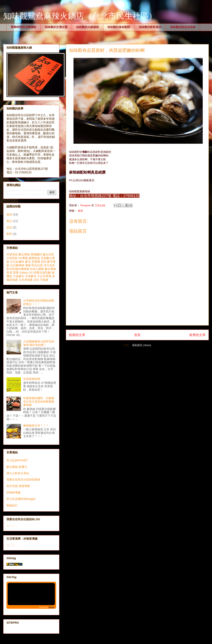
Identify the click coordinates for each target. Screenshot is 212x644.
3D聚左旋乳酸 (42, 273)
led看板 (23, 258)
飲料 (9, 234)
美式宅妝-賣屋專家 (18, 486)
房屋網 (36, 262)
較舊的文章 (197, 335)
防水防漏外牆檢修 (18, 269)
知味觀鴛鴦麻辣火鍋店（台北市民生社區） (80, 16)
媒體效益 (34, 258)
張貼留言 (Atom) (142, 345)
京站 (36, 280)
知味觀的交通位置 (56, 27)
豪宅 (28, 262)
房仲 (44, 262)
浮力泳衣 (49, 265)
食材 (80, 211)
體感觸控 (36, 254)
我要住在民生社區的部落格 (23, 480)
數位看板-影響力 (17, 467)
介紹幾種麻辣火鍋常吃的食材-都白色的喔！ (39, 343)
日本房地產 (26, 280)
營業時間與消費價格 (23, 27)
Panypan (86, 205)
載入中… (12, 526)
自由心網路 (37, 269)
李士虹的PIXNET (17, 460)
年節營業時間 (32, 379)
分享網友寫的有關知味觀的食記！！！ (39, 302)
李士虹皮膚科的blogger (21, 499)
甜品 (9, 227)
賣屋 (16, 273)
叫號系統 (12, 254)
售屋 (9, 273)
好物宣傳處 (14, 492)
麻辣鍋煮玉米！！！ (36, 426)
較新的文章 (77, 335)
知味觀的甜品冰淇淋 (183, 27)
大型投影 (12, 258)
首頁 (137, 335)
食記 (9, 221)
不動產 (44, 280)
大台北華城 (44, 276)
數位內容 (48, 254)
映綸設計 (12, 505)
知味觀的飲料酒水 (150, 27)
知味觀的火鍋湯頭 (87, 27)
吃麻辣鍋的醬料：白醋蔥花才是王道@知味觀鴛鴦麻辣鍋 (39, 402)
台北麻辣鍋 (17, 265)
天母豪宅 (31, 276)
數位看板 (24, 254)
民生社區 (37, 265)
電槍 (28, 265)
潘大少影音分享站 (18, 473)
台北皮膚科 (17, 262)
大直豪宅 (19, 276)
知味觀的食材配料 (119, 27)
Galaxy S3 (26, 273)
